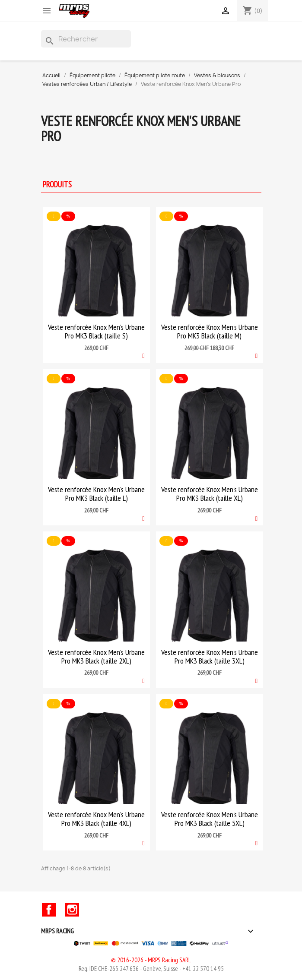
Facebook (49, 910)
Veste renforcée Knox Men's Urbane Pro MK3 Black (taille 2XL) (96, 656)
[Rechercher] (86, 39)
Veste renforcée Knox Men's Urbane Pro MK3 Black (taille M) (210, 331)
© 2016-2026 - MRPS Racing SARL (151, 960)
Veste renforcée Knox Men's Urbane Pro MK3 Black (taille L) (96, 494)
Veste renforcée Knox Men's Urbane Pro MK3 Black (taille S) (96, 331)
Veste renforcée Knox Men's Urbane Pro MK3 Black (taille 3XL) (210, 656)
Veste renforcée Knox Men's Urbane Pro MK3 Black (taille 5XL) (210, 819)
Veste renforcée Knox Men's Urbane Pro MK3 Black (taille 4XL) (96, 819)
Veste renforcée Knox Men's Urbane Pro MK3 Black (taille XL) (210, 494)
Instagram (72, 910)
